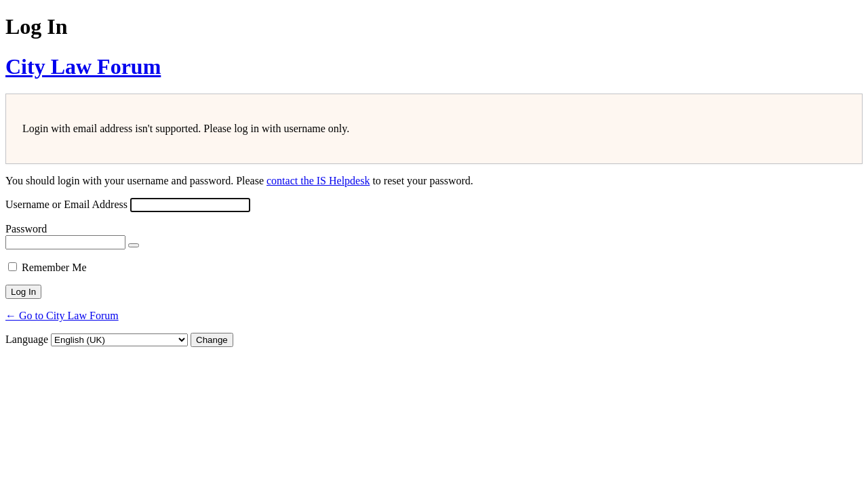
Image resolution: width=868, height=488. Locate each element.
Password (26, 229)
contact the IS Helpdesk (318, 181)
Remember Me (54, 267)
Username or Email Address (66, 204)
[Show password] (134, 245)
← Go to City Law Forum (62, 316)
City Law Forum (83, 66)
